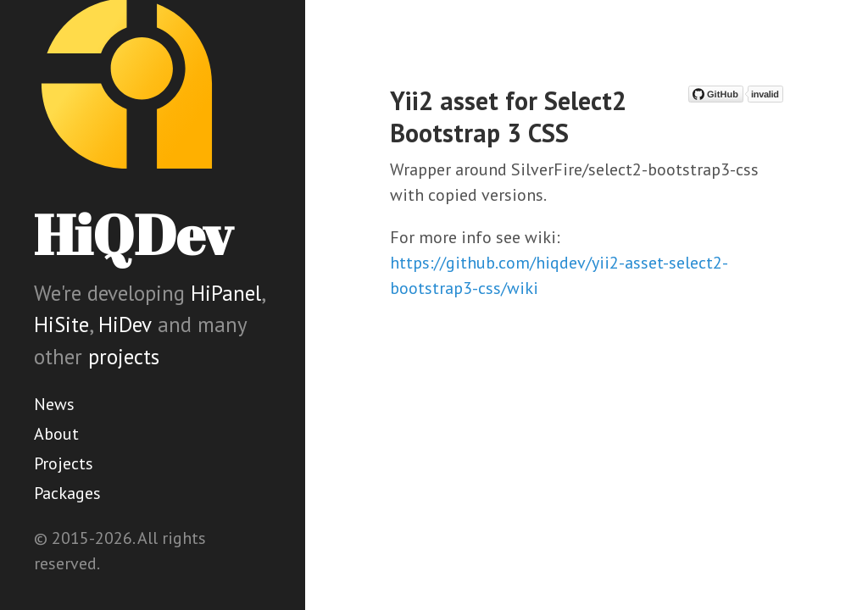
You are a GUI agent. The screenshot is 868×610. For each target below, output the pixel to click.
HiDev (125, 324)
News (54, 404)
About (56, 434)
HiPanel (226, 293)
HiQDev (133, 234)
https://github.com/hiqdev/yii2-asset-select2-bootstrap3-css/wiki (559, 275)
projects (124, 357)
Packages (67, 493)
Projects (64, 463)
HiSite (61, 324)
